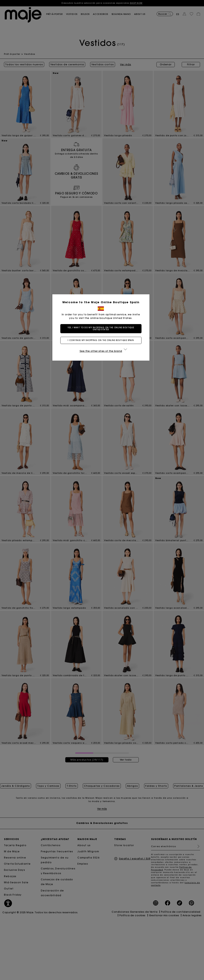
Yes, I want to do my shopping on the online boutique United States (102, 329)
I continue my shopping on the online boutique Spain (102, 340)
